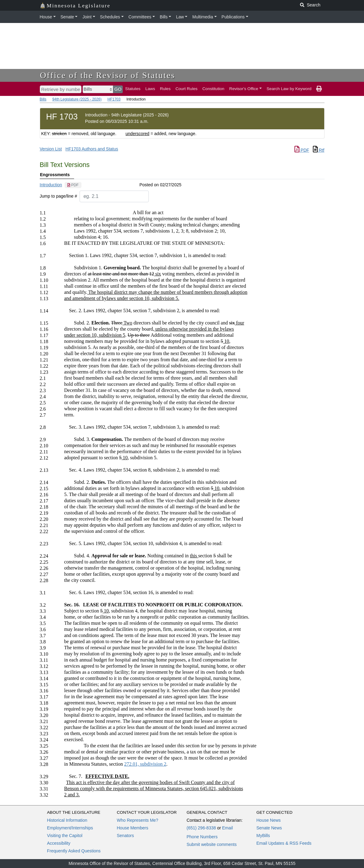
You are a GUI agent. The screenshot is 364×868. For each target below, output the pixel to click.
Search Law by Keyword (289, 89)
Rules (165, 89)
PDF (302, 150)
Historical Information (67, 820)
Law (180, 17)
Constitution (213, 89)
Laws (150, 89)
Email (227, 828)
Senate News (269, 828)
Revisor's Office (244, 89)
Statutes (133, 89)
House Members (133, 828)
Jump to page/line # (58, 196)
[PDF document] (73, 185)
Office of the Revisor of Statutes (108, 75)
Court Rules (186, 89)
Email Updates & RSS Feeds (284, 843)
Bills (164, 17)
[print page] (319, 89)
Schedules (110, 17)
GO (118, 89)
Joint (87, 17)
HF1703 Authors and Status (92, 149)
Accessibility (59, 843)
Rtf (319, 150)
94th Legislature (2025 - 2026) (77, 99)
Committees (140, 17)
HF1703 (114, 99)
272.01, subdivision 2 (145, 764)
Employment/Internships (70, 828)
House (46, 17)
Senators (126, 836)
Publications (233, 17)
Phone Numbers (202, 837)
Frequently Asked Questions (74, 851)
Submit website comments (212, 844)
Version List (51, 149)
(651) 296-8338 (201, 828)
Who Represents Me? (138, 820)
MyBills (263, 836)
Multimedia (203, 17)
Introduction (51, 185)
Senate (67, 17)
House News (269, 820)
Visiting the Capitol (65, 836)
